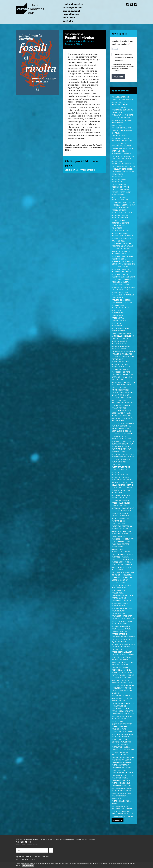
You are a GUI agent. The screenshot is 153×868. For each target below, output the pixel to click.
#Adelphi (125, 107)
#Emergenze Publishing (123, 287)
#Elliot (129, 284)
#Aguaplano (118, 115)
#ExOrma (123, 292)
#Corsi (126, 215)
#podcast (128, 616)
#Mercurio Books (120, 528)
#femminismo (118, 305)
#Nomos (129, 564)
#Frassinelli (118, 326)
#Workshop (117, 816)
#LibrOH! (128, 487)
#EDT (120, 279)
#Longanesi (117, 495)
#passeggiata (118, 590)
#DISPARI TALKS (119, 236)
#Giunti (115, 346)
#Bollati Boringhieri (123, 169)
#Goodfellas (118, 351)
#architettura (119, 135)
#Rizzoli (124, 649)
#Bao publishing (119, 152)
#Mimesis (116, 539)
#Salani (116, 657)
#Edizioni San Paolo (121, 272)
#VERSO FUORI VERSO (121, 760)
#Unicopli (127, 737)
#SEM (125, 667)
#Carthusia (125, 192)
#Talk (114, 711)
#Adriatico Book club (122, 110)
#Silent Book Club (121, 680)
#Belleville (118, 159)
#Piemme (129, 608)
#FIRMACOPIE (117, 315)
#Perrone (116, 600)
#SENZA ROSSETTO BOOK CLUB (122, 671)
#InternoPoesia (119, 400)
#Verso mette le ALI (122, 780)
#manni (115, 505)
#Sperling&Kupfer (121, 695)
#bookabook (118, 177)
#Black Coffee (119, 161)
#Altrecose (117, 120)
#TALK (126, 708)
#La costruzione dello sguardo (121, 431)
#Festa (128, 308)
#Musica (116, 559)
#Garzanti (117, 333)
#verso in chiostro (121, 762)
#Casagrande (118, 194)
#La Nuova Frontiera (123, 442)
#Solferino (118, 688)
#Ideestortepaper (121, 374)
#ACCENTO (116, 105)
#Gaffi (128, 328)
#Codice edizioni (121, 207)
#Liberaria (117, 480)
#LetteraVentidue (121, 467)
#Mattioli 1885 (118, 523)
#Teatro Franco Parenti (122, 712)
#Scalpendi (127, 662)
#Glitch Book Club (121, 349)
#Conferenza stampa (122, 212)
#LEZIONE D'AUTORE (121, 477)
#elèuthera (118, 284)
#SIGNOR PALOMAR (124, 677)
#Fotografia (118, 318)
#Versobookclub (120, 806)
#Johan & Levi (118, 418)
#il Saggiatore (118, 381)
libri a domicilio (73, 4)
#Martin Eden (118, 521)
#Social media (128, 685)
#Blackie (116, 164)
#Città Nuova (128, 205)
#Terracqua (118, 716)
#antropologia (119, 128)
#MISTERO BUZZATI (121, 541)
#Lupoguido (125, 503)
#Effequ (128, 279)
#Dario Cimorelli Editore (120, 221)
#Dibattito (117, 228)
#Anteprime (117, 125)
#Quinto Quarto (119, 642)
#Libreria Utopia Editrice (122, 481)
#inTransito (118, 403)
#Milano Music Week (121, 532)
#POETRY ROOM (128, 618)
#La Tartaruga (119, 449)
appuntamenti (72, 11)
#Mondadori (117, 546)
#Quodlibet (117, 644)
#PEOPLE (129, 595)
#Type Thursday (119, 730)
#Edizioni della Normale (119, 260)
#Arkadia (116, 141)
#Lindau (115, 490)
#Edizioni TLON (72, 170)
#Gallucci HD (118, 331)
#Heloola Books (120, 364)
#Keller (116, 421)
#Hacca (125, 356)
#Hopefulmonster (121, 367)
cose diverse (71, 14)
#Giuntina (125, 346)
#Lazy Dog (117, 462)
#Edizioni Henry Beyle (122, 269)
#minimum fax (128, 539)
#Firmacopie (117, 313)
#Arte (124, 143)
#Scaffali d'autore (120, 661)
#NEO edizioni (127, 559)
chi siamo (69, 17)
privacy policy (32, 844)
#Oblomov (127, 575)
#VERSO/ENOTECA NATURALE (120, 797)
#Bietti (129, 159)
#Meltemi (116, 526)
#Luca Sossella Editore (121, 496)
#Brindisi (124, 189)
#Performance (119, 598)
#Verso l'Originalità (119, 771)
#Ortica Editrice (120, 581)
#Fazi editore (118, 297)
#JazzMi (122, 413)
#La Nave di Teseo (120, 441)
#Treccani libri (119, 726)
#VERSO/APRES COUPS (122, 785)
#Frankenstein (119, 320)
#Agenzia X (117, 112)
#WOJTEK (129, 814)
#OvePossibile (126, 585)
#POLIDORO (123, 624)
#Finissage (117, 310)
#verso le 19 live (120, 778)
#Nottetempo (125, 567)
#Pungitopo (126, 639)
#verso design (127, 757)
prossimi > (118, 820)
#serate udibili (119, 675)
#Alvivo (128, 120)
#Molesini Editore (120, 544)
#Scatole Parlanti (121, 665)
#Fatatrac (129, 295)
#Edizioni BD (125, 251)
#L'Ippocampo (127, 423)
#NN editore (118, 564)
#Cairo (115, 192)
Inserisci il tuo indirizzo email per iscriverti (122, 43)
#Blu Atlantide (119, 166)
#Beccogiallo (128, 156)
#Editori (116, 246)
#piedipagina (118, 608)
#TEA (121, 711)
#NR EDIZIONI (117, 570)
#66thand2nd (118, 99)
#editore (127, 243)
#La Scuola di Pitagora (122, 445)
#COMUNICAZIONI (119, 210)
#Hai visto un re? (123, 358)
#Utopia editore (119, 740)
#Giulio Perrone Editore (120, 342)
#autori (128, 146)
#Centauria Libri (120, 200)
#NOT (114, 567)
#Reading (125, 647)
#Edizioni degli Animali (123, 256)
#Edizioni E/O (129, 264)
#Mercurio (127, 526)
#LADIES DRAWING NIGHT (123, 455)
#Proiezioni (117, 636)
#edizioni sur (118, 277)
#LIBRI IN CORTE (125, 485)
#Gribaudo (127, 354)
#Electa (125, 282)
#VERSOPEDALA (119, 809)
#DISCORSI (124, 233)
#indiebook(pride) (120, 390)
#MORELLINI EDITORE (121, 552)
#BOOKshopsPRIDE (120, 187)
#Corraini (116, 215)
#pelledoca (118, 593)
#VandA (124, 744)
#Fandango (117, 295)
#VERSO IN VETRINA (120, 765)
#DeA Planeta (118, 225)
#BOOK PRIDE (117, 174)
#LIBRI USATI (117, 487)
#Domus (123, 238)
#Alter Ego (126, 117)
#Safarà (130, 654)
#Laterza (125, 459)
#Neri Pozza (117, 562)
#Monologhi (117, 549)
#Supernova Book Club (123, 703)
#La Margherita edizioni (121, 437)
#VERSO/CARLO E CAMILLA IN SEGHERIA (122, 792)
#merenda (116, 531)
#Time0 (125, 719)
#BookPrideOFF (119, 184)
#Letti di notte (119, 469)
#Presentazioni (87, 170)
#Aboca (130, 99)
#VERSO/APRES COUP (121, 783)
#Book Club (128, 171)
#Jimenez (127, 415)
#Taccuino (117, 708)
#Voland (126, 811)
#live (122, 493)
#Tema (131, 713)
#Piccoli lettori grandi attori (120, 604)
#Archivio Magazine (121, 138)
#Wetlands (117, 814)
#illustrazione (124, 385)
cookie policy (21, 844)
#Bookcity (117, 182)
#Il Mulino (127, 377)
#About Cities (118, 102)
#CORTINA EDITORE (120, 218)
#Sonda (129, 688)
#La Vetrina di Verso (121, 450)
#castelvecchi (119, 197)
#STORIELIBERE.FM (120, 701)
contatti (68, 21)
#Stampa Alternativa (122, 698)
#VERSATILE (117, 747)
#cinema (116, 205)
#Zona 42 (129, 816)
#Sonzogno (117, 690)
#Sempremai (117, 670)
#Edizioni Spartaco (121, 274)
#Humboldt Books (120, 369)
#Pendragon (118, 595)
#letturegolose (120, 475)
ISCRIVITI (118, 77)
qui (97, 865)
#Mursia (125, 557)
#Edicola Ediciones (118, 242)
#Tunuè (115, 729)
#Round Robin (118, 654)
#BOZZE (115, 189)
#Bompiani (116, 171)
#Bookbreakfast (120, 179)
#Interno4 (126, 397)
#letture (116, 472)
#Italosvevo (118, 410)
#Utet (115, 739)
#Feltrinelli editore (122, 302)
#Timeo (115, 721)
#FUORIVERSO (118, 328)
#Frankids (116, 323)
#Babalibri (117, 148)
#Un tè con (122, 734)
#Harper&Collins (120, 361)
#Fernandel (117, 308)
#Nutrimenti (118, 572)
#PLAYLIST (116, 616)
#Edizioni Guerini (121, 266)
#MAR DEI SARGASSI (120, 507)
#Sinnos (115, 683)
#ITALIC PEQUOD (119, 408)
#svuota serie (119, 706)
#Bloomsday (128, 164)
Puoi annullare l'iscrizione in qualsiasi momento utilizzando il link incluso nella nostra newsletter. (123, 67)
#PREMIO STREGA (119, 631)
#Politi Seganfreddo (122, 626)
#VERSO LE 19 (127, 775)
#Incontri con (119, 387)
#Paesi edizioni (119, 588)
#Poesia (115, 618)
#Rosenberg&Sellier (122, 652)
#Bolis (132, 166)
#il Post (116, 379)
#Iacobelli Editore (121, 372)
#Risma (115, 649)
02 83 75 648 (25, 842)
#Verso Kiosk (118, 767)
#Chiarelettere (120, 202)
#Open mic (116, 577)
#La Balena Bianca (122, 427)
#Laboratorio (118, 454)
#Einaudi (116, 282)
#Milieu (122, 536)
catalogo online (73, 7)
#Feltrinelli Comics (122, 300)
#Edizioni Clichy (120, 254)
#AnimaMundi (118, 123)
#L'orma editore (119, 426)
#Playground (118, 611)
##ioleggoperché (120, 97)
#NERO (128, 562)
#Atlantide (117, 146)
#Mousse (116, 557)
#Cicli (132, 202)
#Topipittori (126, 724)
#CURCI (115, 220)
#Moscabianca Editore (123, 554)
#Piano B (127, 600)
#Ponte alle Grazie (121, 629)
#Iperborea (125, 405)
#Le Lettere (119, 463)
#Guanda (116, 356)
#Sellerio (116, 667)
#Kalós (130, 418)
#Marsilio (124, 518)
